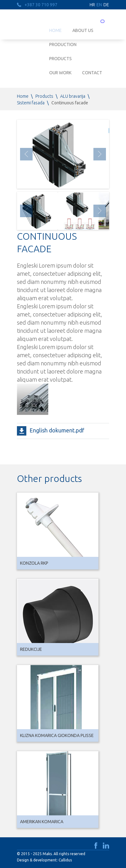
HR (92, 5)
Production (63, 44)
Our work (60, 73)
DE (106, 5)
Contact (92, 73)
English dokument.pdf (57, 430)
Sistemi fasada (31, 103)
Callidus (65, 860)
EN (99, 5)
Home (23, 96)
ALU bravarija (73, 96)
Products (60, 59)
